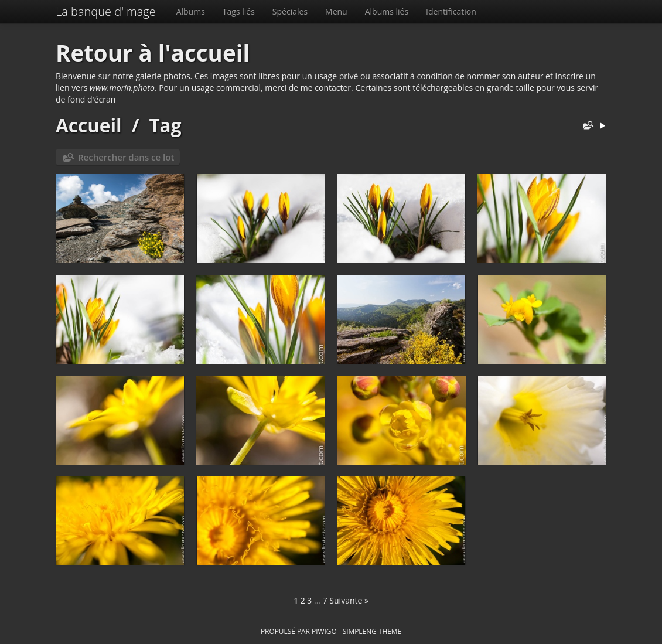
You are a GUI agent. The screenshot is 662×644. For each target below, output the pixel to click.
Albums (191, 11)
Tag (165, 125)
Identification (451, 11)
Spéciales (290, 11)
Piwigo (324, 631)
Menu (336, 11)
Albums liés (387, 11)
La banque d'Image (106, 11)
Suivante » (349, 600)
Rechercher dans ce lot (126, 157)
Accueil (89, 125)
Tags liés (239, 11)
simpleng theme (372, 631)
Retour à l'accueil (153, 53)
